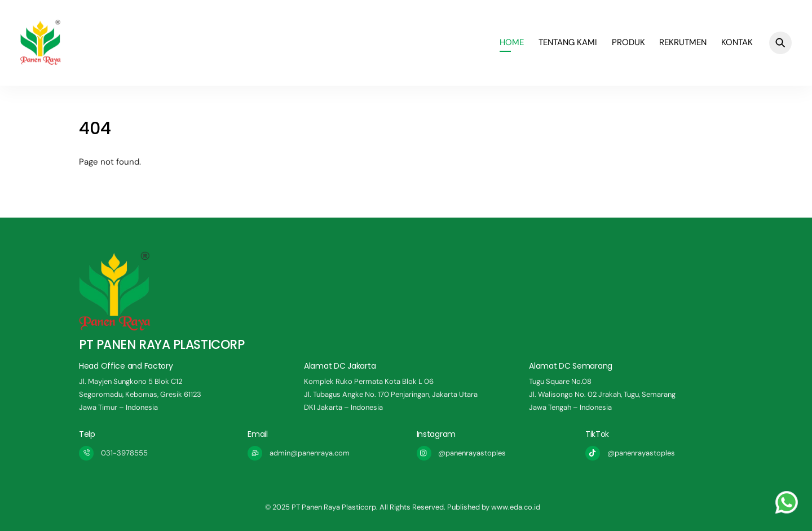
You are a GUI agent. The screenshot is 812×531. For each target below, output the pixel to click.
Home (512, 42)
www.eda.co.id (516, 507)
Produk (628, 42)
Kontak (737, 42)
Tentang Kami (568, 42)
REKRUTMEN (683, 42)
